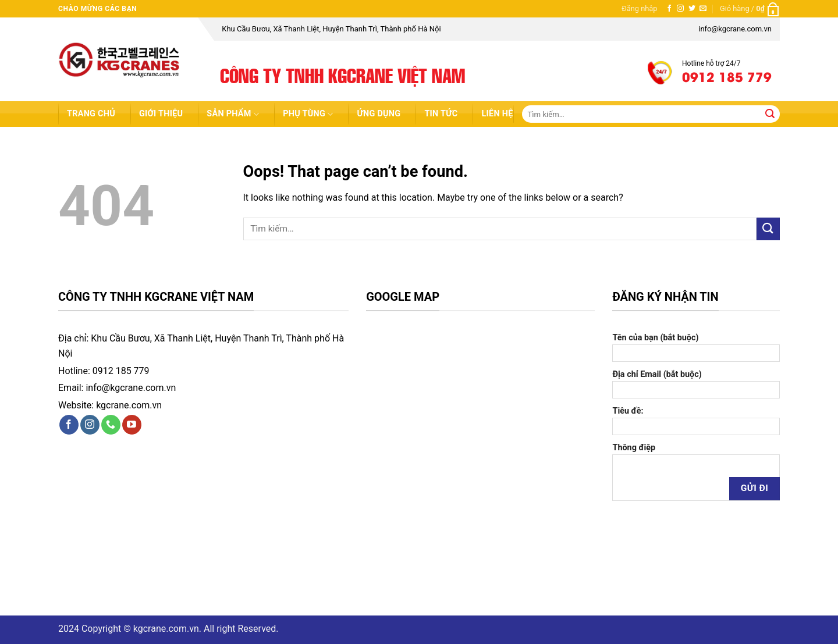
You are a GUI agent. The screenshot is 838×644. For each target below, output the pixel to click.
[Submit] (770, 114)
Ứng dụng (379, 114)
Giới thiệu (161, 114)
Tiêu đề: (696, 421)
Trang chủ (91, 114)
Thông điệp (696, 476)
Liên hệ (497, 114)
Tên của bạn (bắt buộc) (696, 347)
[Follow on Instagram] (680, 9)
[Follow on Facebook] (669, 9)
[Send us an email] (703, 9)
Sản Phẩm (233, 114)
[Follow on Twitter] (692, 9)
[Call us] (111, 425)
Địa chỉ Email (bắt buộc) (696, 384)
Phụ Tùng (308, 114)
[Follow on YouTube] (132, 425)
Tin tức (441, 114)
